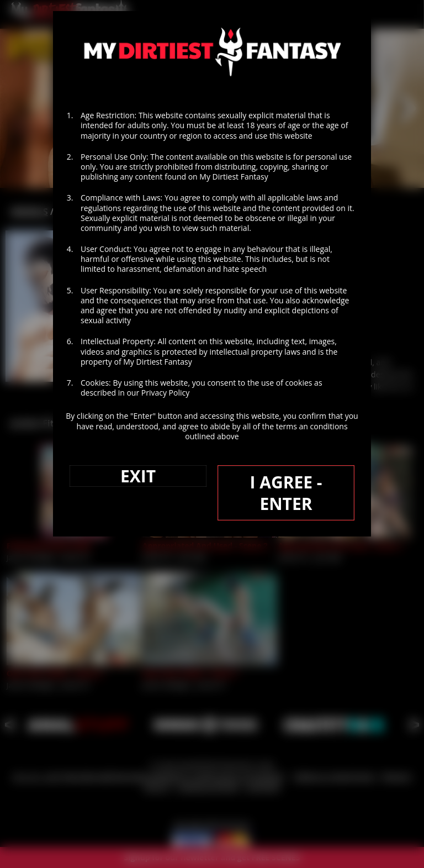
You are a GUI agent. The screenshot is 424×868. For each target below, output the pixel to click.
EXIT (138, 476)
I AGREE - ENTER (286, 493)
